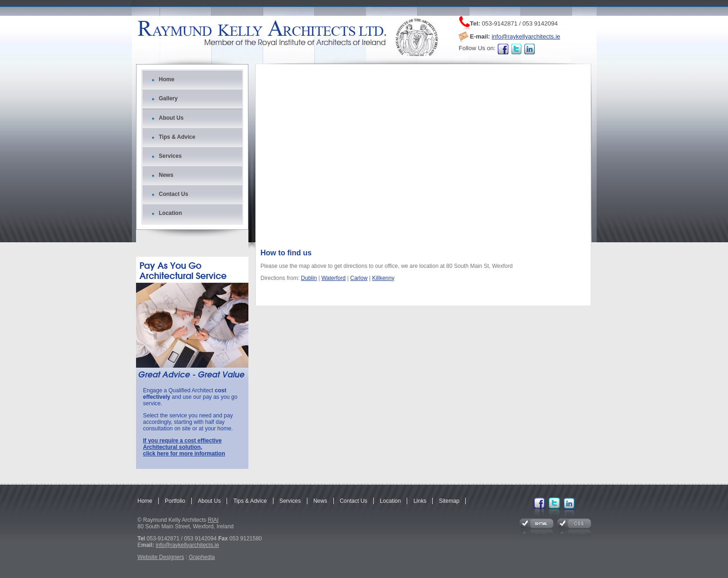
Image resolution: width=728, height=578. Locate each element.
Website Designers (161, 557)
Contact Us (173, 194)
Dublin (309, 278)
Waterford (333, 278)
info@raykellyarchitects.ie (526, 36)
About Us (171, 118)
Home (166, 79)
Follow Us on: (477, 48)
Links (420, 501)
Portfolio (175, 501)
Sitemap (449, 501)
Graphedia (202, 557)
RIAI (213, 520)
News (166, 175)
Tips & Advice (177, 137)
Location (170, 213)
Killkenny (383, 278)
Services (170, 156)
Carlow (359, 278)
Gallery (168, 98)
